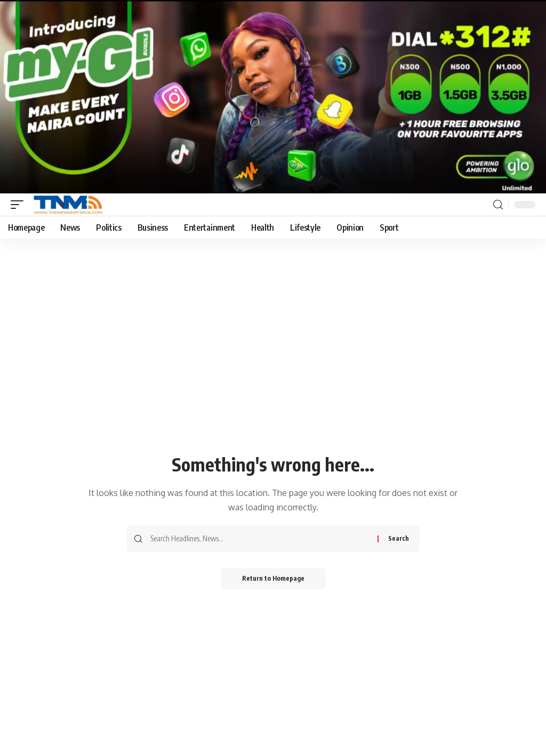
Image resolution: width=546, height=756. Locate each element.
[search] (498, 205)
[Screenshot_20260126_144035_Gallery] (273, 96)
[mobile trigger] (20, 205)
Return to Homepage (273, 578)
